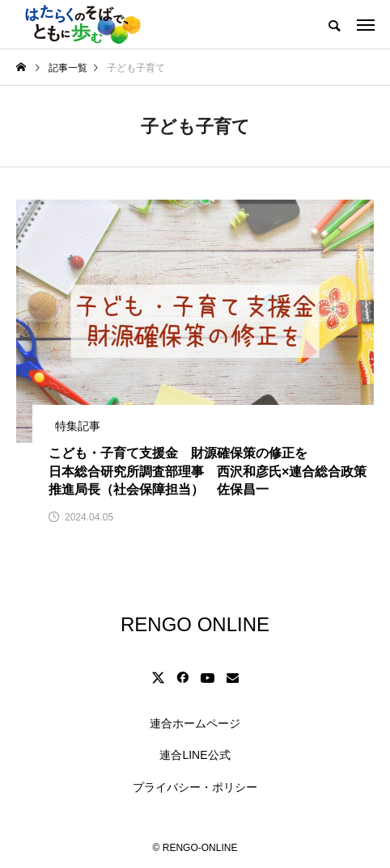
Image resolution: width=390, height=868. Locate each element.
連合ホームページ (195, 723)
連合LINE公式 (195, 755)
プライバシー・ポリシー (195, 787)
